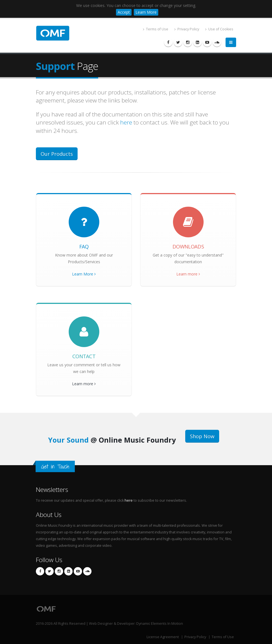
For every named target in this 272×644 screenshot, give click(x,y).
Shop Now (202, 436)
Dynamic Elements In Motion (160, 624)
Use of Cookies (219, 29)
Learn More (146, 12)
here (126, 122)
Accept (124, 12)
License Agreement (163, 637)
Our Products (57, 154)
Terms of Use (156, 29)
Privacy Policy (187, 29)
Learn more (188, 274)
